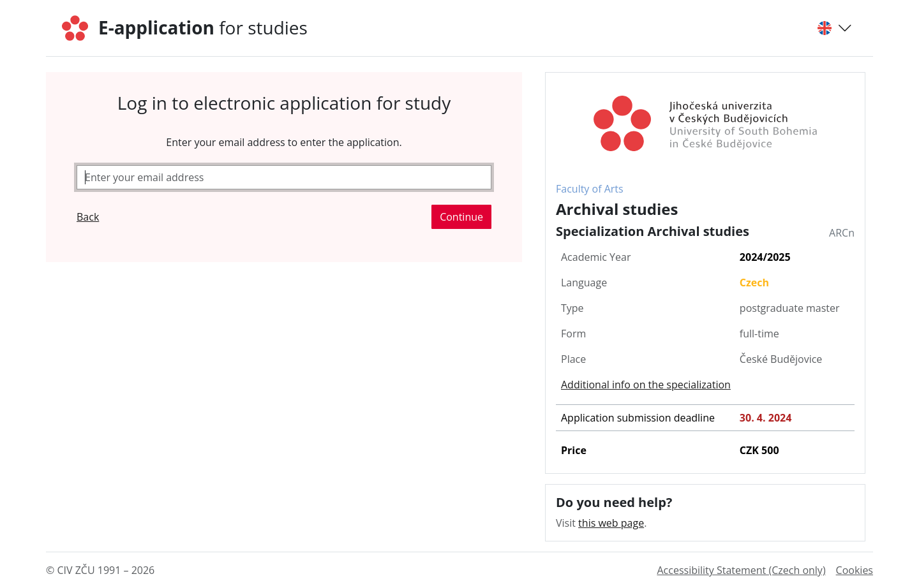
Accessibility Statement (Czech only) (741, 570)
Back (88, 217)
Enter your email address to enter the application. (284, 142)
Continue (461, 217)
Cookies (855, 570)
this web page (611, 523)
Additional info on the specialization (646, 385)
